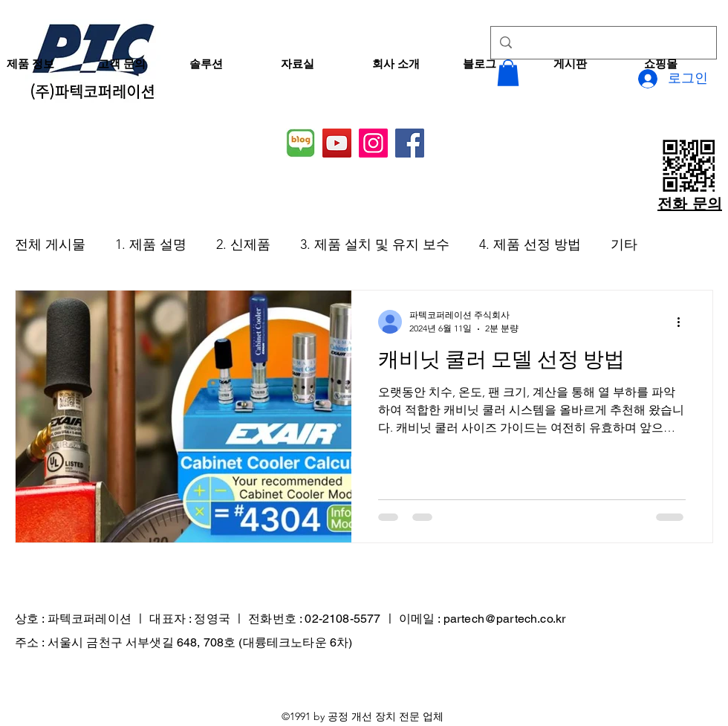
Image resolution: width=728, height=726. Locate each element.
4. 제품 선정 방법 (530, 244)
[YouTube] (337, 143)
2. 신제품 (243, 244)
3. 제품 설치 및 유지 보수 (375, 244)
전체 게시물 (50, 244)
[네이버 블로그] (300, 143)
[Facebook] (410, 143)
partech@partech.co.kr (504, 619)
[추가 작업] (683, 322)
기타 (624, 244)
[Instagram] (373, 143)
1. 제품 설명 (151, 244)
